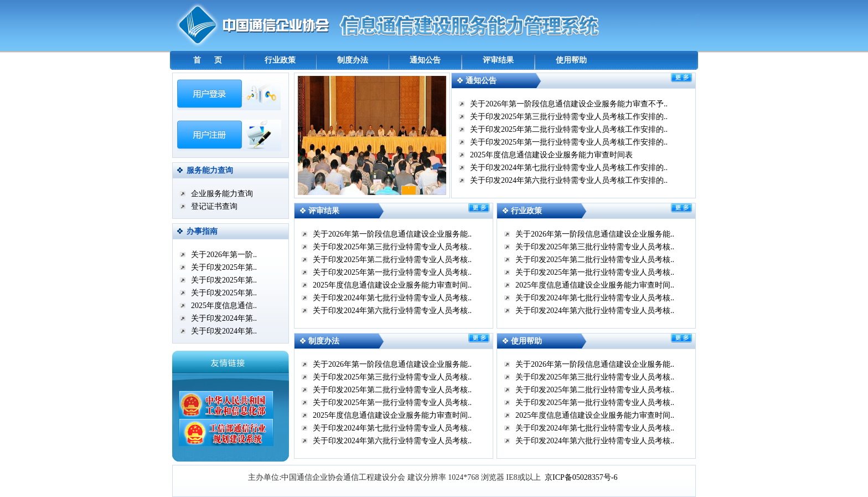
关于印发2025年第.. (224, 267)
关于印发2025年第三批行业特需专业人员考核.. (392, 247)
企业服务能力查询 (222, 194)
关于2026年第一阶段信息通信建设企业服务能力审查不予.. (569, 104)
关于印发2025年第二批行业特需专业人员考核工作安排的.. (569, 129)
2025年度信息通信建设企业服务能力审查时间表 (551, 155)
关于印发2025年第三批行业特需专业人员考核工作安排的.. (569, 117)
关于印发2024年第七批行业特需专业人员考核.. (392, 298)
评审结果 (498, 60)
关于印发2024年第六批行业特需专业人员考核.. (392, 311)
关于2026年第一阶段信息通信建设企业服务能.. (392, 234)
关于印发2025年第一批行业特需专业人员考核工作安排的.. (569, 142)
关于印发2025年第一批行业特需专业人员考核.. (392, 272)
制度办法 (353, 60)
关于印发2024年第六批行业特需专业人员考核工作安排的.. (569, 180)
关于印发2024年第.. (224, 318)
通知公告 (425, 60)
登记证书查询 (214, 206)
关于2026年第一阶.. (224, 255)
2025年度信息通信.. (224, 306)
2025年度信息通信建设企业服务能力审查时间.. (392, 285)
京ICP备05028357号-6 (581, 477)
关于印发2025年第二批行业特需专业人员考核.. (392, 260)
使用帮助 (571, 60)
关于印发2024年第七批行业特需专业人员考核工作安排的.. (569, 168)
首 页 (208, 60)
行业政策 (280, 60)
